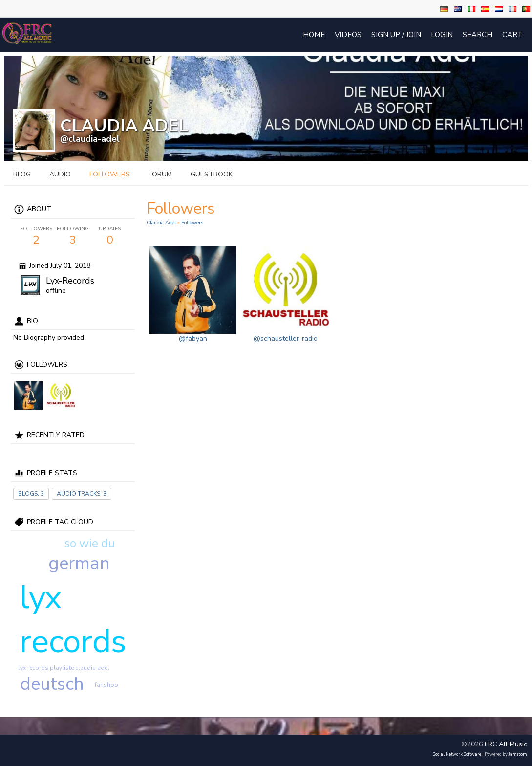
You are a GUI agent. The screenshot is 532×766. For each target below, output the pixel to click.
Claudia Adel (161, 223)
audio (60, 174)
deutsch (52, 684)
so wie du (89, 543)
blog (22, 174)
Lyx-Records (70, 281)
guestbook (212, 174)
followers (110, 174)
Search (478, 35)
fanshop (106, 685)
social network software (457, 754)
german (79, 563)
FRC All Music (506, 744)
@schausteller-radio (286, 339)
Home (314, 35)
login (442, 35)
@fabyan (193, 339)
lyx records (73, 619)
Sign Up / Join (396, 35)
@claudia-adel (90, 139)
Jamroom (518, 754)
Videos (348, 35)
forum (160, 174)
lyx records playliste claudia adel (64, 668)
